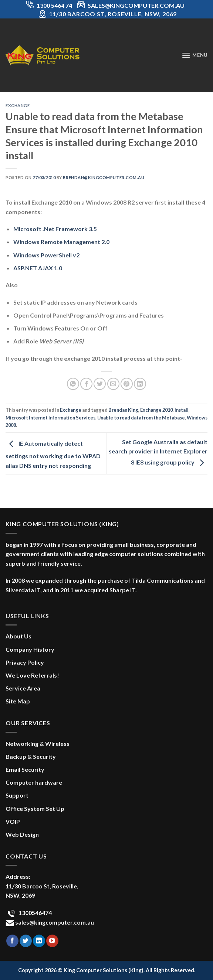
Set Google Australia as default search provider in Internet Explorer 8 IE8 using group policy (158, 452)
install (182, 410)
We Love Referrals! (32, 675)
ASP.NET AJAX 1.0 (38, 268)
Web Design (22, 834)
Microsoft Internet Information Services (50, 418)
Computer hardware (34, 782)
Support (17, 795)
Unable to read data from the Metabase (141, 418)
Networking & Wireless (38, 743)
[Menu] (195, 55)
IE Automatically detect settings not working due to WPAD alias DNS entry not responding (53, 454)
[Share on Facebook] (86, 384)
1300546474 (35, 913)
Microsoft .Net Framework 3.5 (55, 229)
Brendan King (123, 410)
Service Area (23, 688)
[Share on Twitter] (100, 384)
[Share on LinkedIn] (140, 384)
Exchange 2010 (156, 410)
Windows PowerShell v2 (46, 255)
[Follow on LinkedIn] (39, 941)
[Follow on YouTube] (52, 941)
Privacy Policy (25, 662)
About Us (18, 636)
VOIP (13, 821)
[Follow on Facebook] (12, 941)
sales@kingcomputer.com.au (54, 922)
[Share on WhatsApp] (73, 384)
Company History (30, 649)
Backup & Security (31, 756)
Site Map (18, 701)
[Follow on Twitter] (26, 941)
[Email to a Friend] (113, 384)
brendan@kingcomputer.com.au (104, 177)
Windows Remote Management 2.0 (61, 242)
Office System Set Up (35, 808)
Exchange (18, 105)
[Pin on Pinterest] (127, 384)
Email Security (25, 769)
